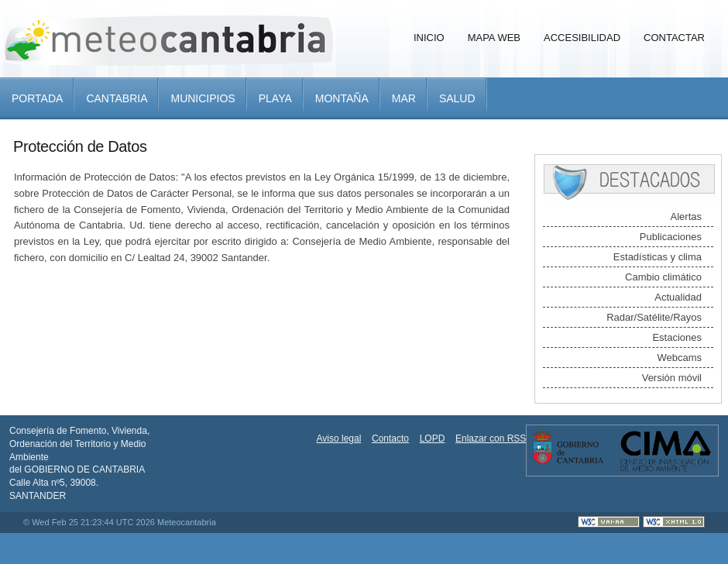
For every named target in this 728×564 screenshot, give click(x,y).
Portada (37, 98)
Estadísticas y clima (658, 257)
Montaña (342, 98)
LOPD (433, 438)
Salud (457, 98)
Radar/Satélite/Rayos (654, 317)
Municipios (203, 98)
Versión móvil (672, 378)
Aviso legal (339, 438)
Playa (275, 98)
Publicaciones (671, 237)
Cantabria (117, 98)
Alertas (686, 217)
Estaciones (677, 337)
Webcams (679, 358)
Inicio (429, 38)
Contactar (674, 38)
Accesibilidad (582, 38)
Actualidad (678, 297)
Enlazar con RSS (491, 438)
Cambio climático (663, 277)
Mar (404, 98)
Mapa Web (494, 38)
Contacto (390, 438)
